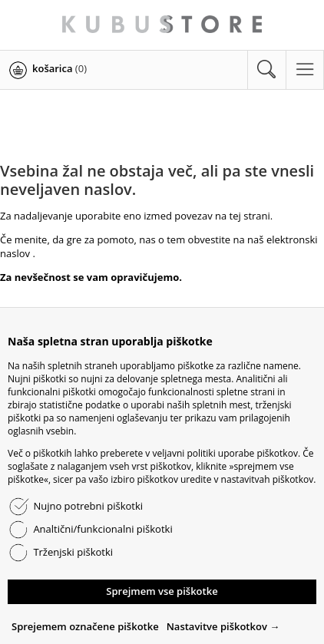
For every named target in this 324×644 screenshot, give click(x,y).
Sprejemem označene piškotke (85, 626)
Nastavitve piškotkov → (223, 626)
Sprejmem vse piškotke (162, 591)
